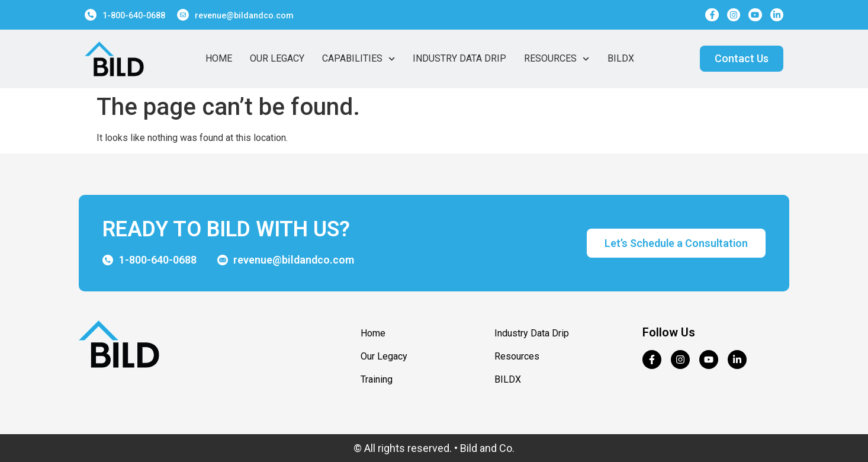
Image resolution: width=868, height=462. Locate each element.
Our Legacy (277, 58)
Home (219, 58)
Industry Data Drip (459, 58)
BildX (621, 58)
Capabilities (359, 59)
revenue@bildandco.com (244, 15)
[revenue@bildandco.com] (183, 15)
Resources (557, 59)
